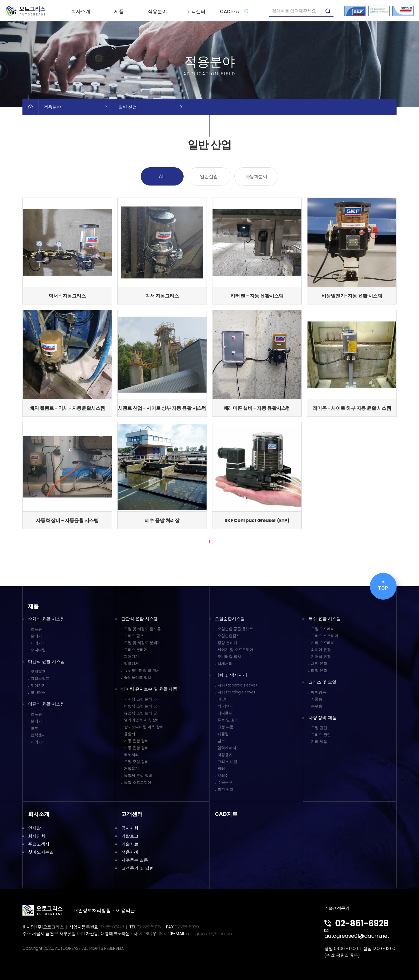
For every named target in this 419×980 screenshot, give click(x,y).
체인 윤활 (319, 663)
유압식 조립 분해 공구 (142, 713)
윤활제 (130, 734)
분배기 (36, 636)
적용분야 (157, 11)
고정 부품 (226, 727)
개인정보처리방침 (92, 910)
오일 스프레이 (323, 629)
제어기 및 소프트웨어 (235, 650)
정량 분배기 (227, 643)
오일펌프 (38, 672)
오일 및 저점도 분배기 (142, 643)
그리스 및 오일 (322, 682)
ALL (162, 176)
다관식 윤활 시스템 (46, 661)
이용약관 (125, 910)
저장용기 (131, 769)
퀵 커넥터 (226, 706)
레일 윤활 (319, 670)
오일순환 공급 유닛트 (235, 629)
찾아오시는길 (41, 852)
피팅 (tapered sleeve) (237, 685)
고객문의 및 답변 (137, 868)
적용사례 (130, 852)
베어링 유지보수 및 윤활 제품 (149, 689)
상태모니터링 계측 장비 (144, 727)
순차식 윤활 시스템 (46, 619)
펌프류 (36, 629)
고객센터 (196, 11)
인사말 (34, 828)
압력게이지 (227, 748)
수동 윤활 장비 (136, 748)
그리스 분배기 (136, 650)
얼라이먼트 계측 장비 (142, 720)
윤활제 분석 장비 (138, 775)
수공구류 (225, 782)
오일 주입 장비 (136, 762)
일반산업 (209, 176)
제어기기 (38, 643)
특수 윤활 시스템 (325, 619)
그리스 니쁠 (227, 762)
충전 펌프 (226, 789)
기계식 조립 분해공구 (142, 699)
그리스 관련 (321, 735)
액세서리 (131, 755)
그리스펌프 (40, 678)
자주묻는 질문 (135, 860)
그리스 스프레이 (325, 636)
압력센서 (38, 735)
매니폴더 (225, 713)
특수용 (317, 706)
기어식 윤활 (321, 657)
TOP (383, 586)
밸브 (34, 728)
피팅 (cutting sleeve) (236, 692)
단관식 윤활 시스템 (140, 619)
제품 (119, 11)
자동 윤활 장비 (136, 741)
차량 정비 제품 (322, 718)
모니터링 (38, 650)
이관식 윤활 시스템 (46, 704)
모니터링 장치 (229, 657)
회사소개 (81, 11)
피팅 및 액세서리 (231, 675)
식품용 (317, 699)
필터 (221, 769)
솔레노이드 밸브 (138, 677)
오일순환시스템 (230, 619)
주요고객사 (39, 844)
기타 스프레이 (323, 643)
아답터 (223, 699)
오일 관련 (319, 728)
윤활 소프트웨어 (138, 782)
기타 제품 (319, 742)
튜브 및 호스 (228, 720)
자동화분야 (256, 176)
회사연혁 (37, 836)
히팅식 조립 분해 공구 (142, 706)
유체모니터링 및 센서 (142, 670)
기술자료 (130, 844)
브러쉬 (223, 775)
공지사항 (130, 828)
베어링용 (319, 692)
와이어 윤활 (321, 650)
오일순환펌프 (229, 636)
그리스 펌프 (134, 636)
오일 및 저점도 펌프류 (142, 629)
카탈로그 (130, 836)
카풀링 (223, 734)
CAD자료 (234, 11)
